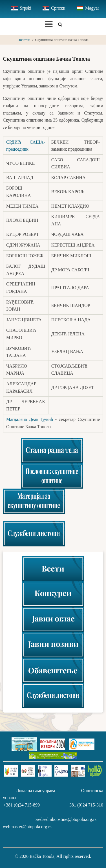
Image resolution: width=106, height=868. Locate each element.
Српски (58, 8)
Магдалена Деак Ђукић (30, 419)
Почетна (24, 40)
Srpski (26, 8)
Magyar (92, 8)
